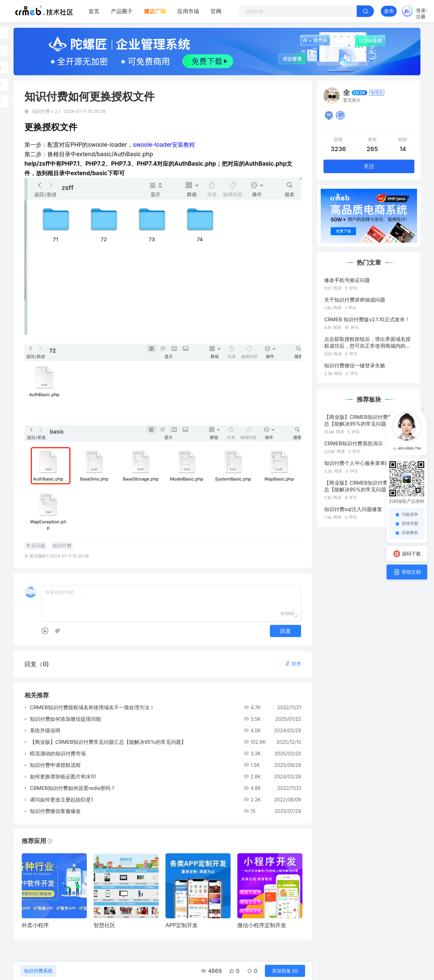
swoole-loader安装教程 (164, 145)
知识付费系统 (38, 971)
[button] (293, 664)
